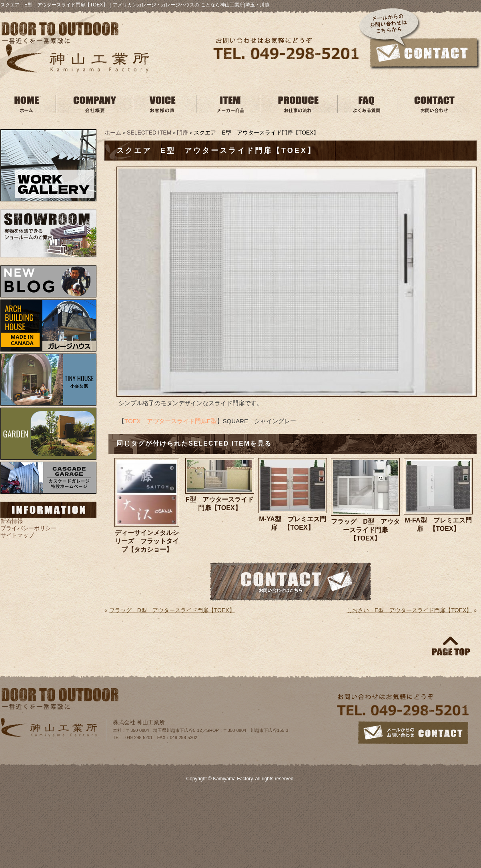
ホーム (113, 133)
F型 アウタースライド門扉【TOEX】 (220, 504)
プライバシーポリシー (28, 528)
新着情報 (12, 521)
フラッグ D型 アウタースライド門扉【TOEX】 (365, 530)
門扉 (182, 133)
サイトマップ (17, 535)
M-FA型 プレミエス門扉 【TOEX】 (438, 524)
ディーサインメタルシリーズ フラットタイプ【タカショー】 (147, 541)
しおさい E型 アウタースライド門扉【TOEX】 (409, 610)
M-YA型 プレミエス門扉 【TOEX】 (292, 523)
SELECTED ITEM (149, 133)
